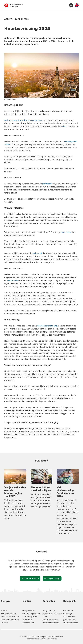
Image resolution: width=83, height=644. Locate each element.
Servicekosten (28, 623)
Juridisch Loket (70, 620)
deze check (66, 232)
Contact (5, 623)
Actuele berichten (9, 614)
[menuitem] (77, 5)
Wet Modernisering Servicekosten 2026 (65, 492)
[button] (71, 5)
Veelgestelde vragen (10, 617)
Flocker (61, 637)
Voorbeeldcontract (51, 623)
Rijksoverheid (69, 617)
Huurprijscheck (29, 611)
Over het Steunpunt (10, 620)
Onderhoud (27, 620)
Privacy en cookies (33, 639)
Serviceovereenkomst (49, 639)
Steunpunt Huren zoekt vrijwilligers (41, 489)
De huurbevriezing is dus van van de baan (23, 120)
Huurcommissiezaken (52, 614)
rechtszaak (47, 184)
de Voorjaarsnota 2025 (48, 326)
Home (4, 611)
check (65, 126)
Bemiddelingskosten (31, 614)
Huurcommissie (71, 623)
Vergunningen (49, 611)
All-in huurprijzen (30, 617)
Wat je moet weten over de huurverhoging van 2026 (15, 492)
